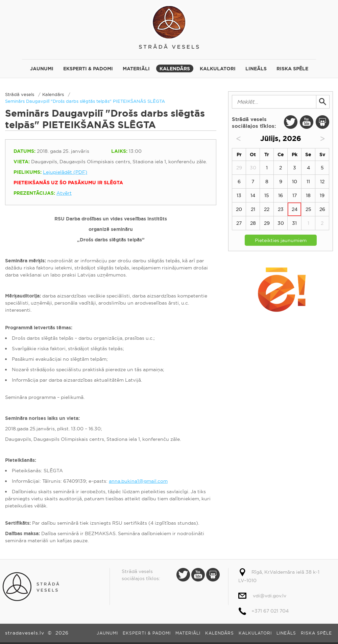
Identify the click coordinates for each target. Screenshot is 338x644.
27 (239, 223)
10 (295, 182)
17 (295, 195)
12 (322, 182)
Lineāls (256, 69)
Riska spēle (292, 69)
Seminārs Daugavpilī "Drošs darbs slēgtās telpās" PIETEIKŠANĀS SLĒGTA (85, 101)
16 (281, 195)
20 (239, 209)
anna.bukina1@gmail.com (138, 481)
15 (267, 195)
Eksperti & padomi (88, 69)
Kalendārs (175, 69)
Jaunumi (42, 69)
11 (308, 182)
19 (322, 195)
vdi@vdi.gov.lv (270, 596)
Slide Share (322, 122)
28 (253, 223)
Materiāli (136, 69)
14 (253, 195)
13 (239, 195)
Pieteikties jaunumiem (281, 240)
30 (281, 223)
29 (267, 223)
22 (267, 209)
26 (322, 209)
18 (308, 195)
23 (281, 209)
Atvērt (64, 193)
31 (294, 223)
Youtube (307, 122)
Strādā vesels (169, 26)
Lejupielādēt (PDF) (65, 172)
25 (308, 209)
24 (295, 209)
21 (253, 209)
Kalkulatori (218, 69)
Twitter (291, 122)
